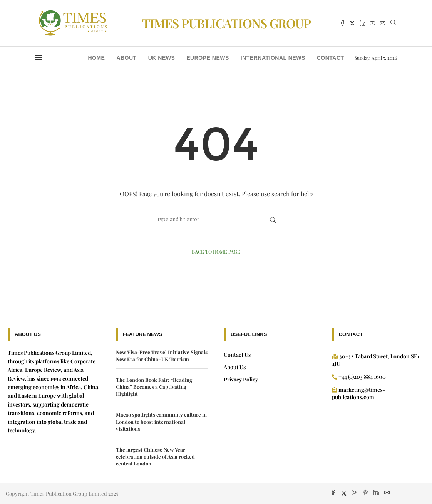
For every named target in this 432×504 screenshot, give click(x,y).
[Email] (382, 23)
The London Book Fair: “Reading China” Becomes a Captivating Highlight (154, 387)
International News (273, 58)
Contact (331, 58)
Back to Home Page (216, 252)
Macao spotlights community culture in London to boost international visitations (161, 421)
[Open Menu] (39, 58)
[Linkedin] (362, 23)
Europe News (208, 58)
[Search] (393, 23)
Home (96, 58)
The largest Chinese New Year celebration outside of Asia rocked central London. (155, 456)
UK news (162, 58)
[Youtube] (372, 23)
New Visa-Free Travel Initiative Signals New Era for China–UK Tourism (162, 355)
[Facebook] (342, 23)
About (126, 58)
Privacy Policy (241, 379)
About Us (235, 367)
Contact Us (237, 355)
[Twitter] (352, 23)
